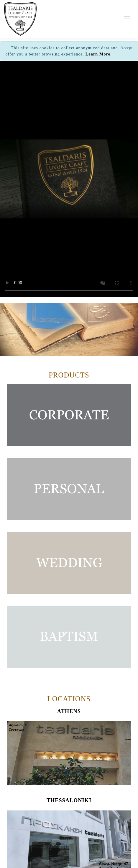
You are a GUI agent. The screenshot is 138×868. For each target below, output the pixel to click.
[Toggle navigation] (127, 19)
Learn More (98, 54)
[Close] (126, 48)
